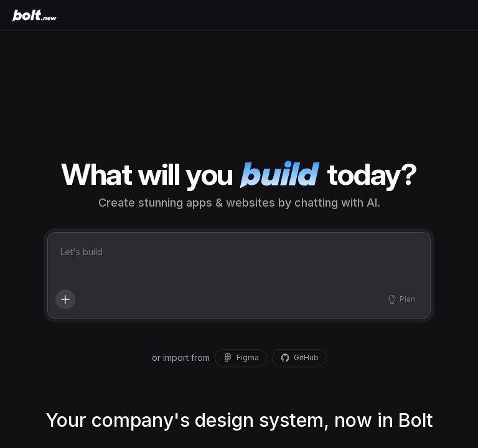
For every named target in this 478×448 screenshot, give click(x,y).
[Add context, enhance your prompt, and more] (65, 299)
